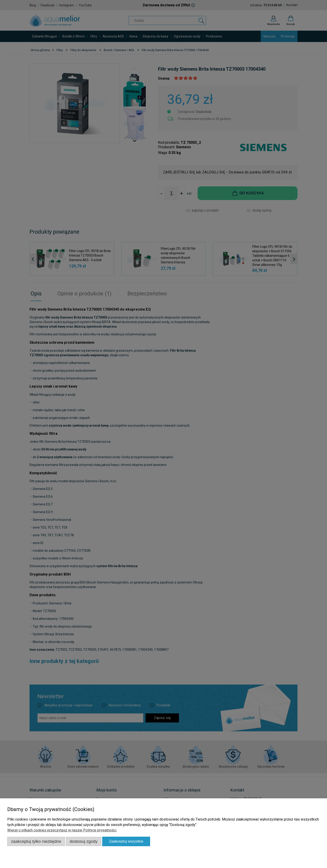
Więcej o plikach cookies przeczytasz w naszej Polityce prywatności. (62, 830)
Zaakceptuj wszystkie (126, 841)
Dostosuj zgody (84, 841)
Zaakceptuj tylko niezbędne (36, 841)
